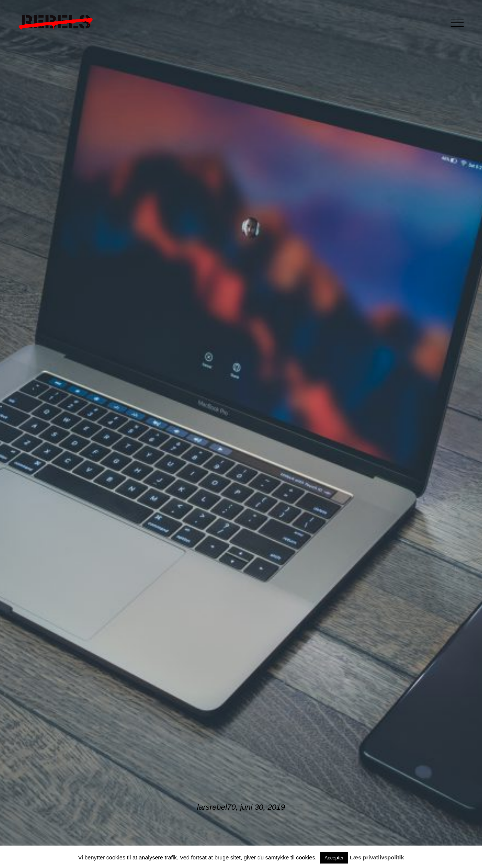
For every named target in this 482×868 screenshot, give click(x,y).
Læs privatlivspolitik (377, 857)
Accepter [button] (334, 858)
